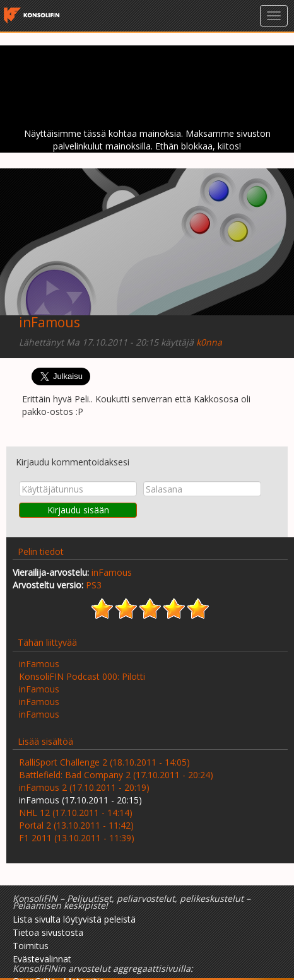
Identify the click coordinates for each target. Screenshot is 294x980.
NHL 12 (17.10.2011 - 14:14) (76, 813)
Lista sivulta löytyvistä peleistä (74, 919)
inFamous (50, 322)
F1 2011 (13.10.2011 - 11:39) (77, 838)
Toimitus (31, 946)
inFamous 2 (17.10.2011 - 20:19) (84, 787)
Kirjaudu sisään (78, 510)
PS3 (94, 585)
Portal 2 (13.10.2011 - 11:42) (76, 825)
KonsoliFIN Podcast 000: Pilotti (82, 676)
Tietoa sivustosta (48, 932)
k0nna (209, 342)
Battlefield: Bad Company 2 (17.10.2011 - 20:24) (116, 775)
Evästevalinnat (42, 959)
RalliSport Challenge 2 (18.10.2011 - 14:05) (104, 762)
